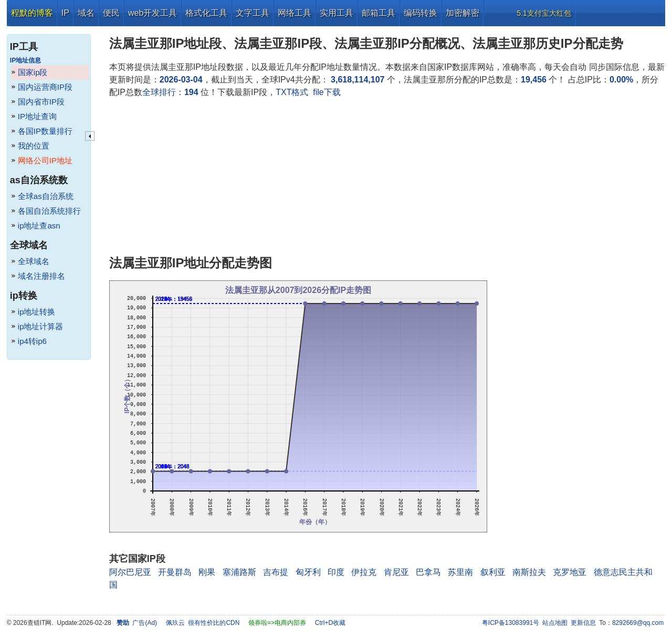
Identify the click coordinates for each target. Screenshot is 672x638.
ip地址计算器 (41, 326)
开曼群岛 (175, 572)
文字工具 (253, 13)
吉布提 (276, 572)
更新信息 (583, 623)
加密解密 (463, 13)
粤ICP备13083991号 (511, 623)
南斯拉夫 (529, 572)
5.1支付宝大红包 (544, 13)
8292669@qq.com (638, 623)
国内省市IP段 (41, 102)
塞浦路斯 (239, 572)
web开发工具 (153, 13)
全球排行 (159, 92)
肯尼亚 (396, 572)
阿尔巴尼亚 (130, 572)
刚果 (207, 572)
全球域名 (34, 261)
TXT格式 (292, 92)
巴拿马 (428, 572)
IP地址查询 (37, 116)
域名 (86, 13)
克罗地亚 (570, 572)
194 (191, 92)
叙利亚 (493, 572)
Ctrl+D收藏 (330, 623)
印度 (336, 572)
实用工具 (337, 13)
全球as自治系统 (46, 196)
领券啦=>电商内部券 (277, 623)
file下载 (327, 92)
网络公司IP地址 (45, 160)
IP (65, 13)
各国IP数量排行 (45, 131)
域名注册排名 (41, 276)
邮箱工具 (379, 13)
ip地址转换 (37, 312)
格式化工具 (206, 13)
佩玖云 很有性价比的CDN (203, 623)
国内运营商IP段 (45, 87)
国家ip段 (33, 72)
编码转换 (421, 13)
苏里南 (460, 572)
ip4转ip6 (32, 341)
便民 (111, 13)
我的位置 (34, 146)
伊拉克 (364, 572)
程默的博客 (32, 13)
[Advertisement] (387, 177)
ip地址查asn (39, 226)
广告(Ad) (145, 623)
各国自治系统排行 (49, 211)
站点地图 (555, 623)
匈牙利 (308, 572)
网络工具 (295, 13)
